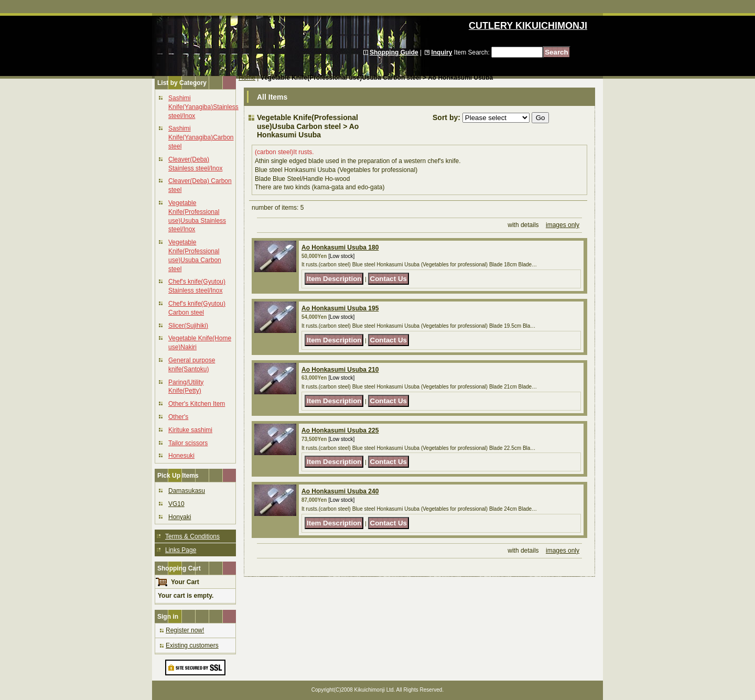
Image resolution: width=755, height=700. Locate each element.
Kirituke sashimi (190, 430)
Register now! (185, 630)
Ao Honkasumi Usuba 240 (340, 491)
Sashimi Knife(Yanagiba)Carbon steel (201, 137)
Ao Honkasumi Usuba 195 (340, 308)
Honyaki (180, 517)
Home (247, 78)
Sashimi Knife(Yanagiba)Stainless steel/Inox (203, 107)
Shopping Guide (394, 52)
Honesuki (181, 456)
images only (563, 225)
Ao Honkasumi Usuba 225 (340, 430)
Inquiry (441, 52)
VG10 (176, 504)
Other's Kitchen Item (197, 404)
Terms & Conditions (192, 536)
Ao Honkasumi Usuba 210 (340, 370)
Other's (178, 417)
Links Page (181, 550)
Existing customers (192, 645)
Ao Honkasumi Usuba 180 (340, 247)
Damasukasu (187, 491)
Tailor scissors (188, 443)
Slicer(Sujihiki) (188, 326)
